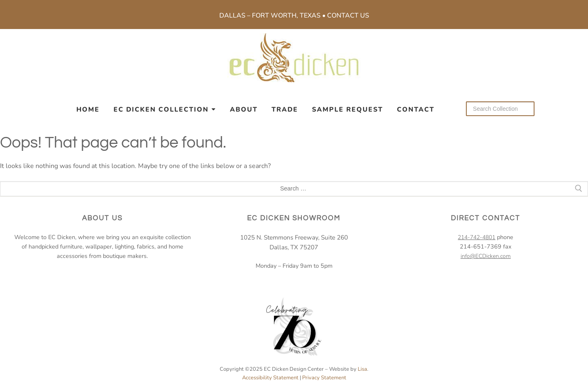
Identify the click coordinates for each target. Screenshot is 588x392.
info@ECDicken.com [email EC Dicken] (486, 256)
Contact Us (348, 16)
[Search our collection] (500, 109)
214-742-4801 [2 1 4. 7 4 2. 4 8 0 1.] (477, 237)
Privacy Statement (324, 378)
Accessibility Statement (270, 378)
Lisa (362, 369)
